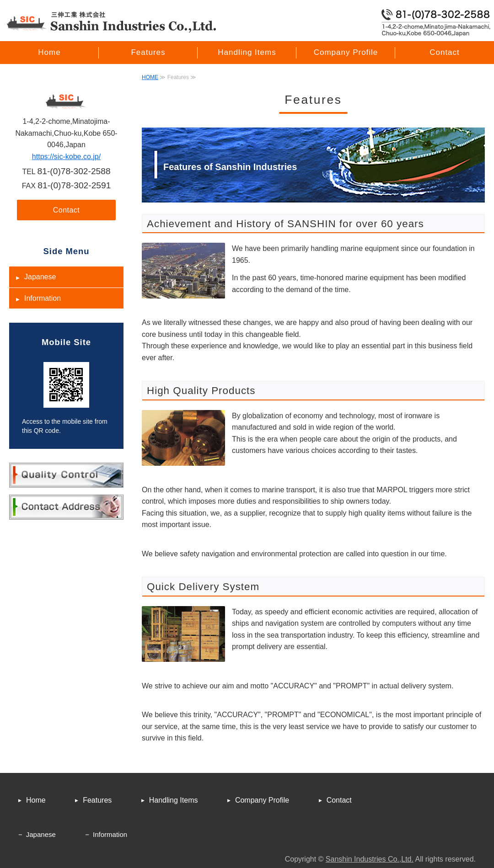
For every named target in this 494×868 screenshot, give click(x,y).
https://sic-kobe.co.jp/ (66, 157)
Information (43, 298)
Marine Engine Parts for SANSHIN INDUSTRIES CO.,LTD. (112, 22)
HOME (150, 77)
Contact (445, 52)
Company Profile (346, 52)
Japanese (40, 277)
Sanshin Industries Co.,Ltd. (370, 859)
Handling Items (247, 52)
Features (148, 52)
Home (49, 52)
